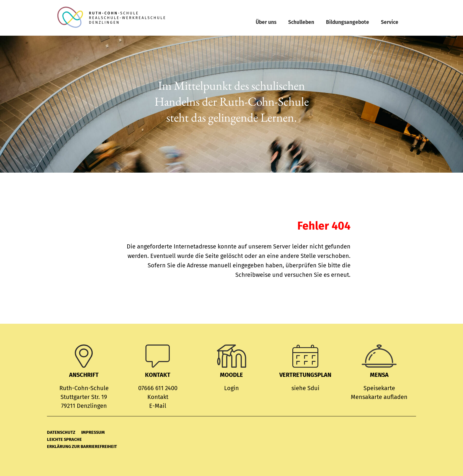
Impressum (93, 432)
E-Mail (158, 406)
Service (390, 22)
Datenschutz (61, 432)
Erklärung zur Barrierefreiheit (82, 446)
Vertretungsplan (305, 375)
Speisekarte (379, 388)
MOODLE (231, 375)
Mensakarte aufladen (379, 397)
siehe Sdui (305, 388)
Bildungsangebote (348, 22)
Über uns (266, 22)
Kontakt (158, 397)
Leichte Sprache (64, 439)
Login (231, 388)
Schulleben (301, 22)
